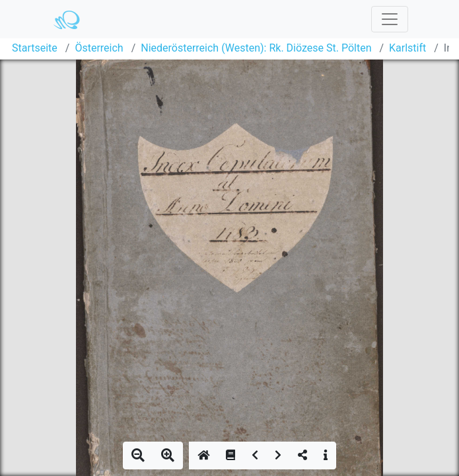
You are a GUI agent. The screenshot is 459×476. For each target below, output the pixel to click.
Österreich (99, 48)
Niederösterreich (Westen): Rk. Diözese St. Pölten (256, 48)
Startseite (35, 48)
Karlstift (407, 48)
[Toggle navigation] (390, 19)
